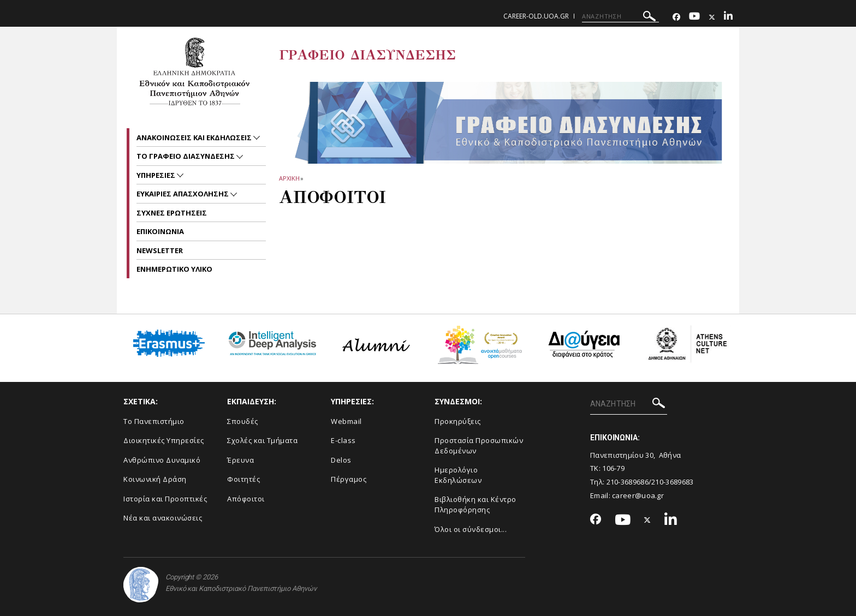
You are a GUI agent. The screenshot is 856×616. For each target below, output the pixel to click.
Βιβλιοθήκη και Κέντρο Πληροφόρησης (475, 504)
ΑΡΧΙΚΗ (289, 178)
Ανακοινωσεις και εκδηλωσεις (195, 137)
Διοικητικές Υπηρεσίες (164, 440)
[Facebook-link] (676, 17)
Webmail (346, 421)
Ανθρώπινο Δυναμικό (162, 460)
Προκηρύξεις (458, 421)
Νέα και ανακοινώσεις (163, 518)
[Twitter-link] (712, 17)
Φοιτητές (243, 479)
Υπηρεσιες (157, 175)
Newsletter (160, 250)
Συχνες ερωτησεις (172, 213)
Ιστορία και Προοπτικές (165, 499)
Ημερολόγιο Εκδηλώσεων (458, 475)
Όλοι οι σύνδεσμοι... (471, 529)
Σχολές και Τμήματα (262, 440)
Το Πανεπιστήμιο (154, 421)
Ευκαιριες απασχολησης (183, 194)
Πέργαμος (349, 479)
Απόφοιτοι (246, 499)
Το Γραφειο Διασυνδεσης (186, 156)
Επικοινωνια (160, 231)
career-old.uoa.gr (536, 16)
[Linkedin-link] (728, 17)
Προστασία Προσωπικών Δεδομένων (479, 445)
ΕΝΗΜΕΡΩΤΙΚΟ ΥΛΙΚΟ (174, 269)
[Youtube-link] (694, 17)
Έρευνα (240, 460)
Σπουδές (243, 421)
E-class (343, 440)
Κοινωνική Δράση (155, 479)
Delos (341, 460)
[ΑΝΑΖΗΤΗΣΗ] (620, 16)
